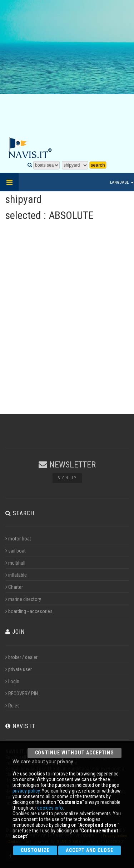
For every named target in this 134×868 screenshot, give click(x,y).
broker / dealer (21, 657)
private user (19, 669)
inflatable (16, 575)
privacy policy (26, 791)
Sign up (67, 478)
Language (122, 182)
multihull (15, 563)
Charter (14, 587)
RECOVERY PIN (22, 694)
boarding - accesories (29, 611)
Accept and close (90, 850)
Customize (35, 850)
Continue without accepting (75, 753)
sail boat (16, 551)
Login (12, 681)
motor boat (18, 539)
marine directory (23, 599)
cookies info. (51, 808)
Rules (13, 706)
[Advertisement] (67, 69)
